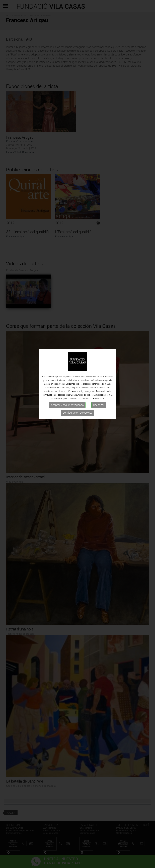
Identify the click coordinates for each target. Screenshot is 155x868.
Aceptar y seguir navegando (67, 391)
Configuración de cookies (77, 399)
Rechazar (99, 391)
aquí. (102, 385)
